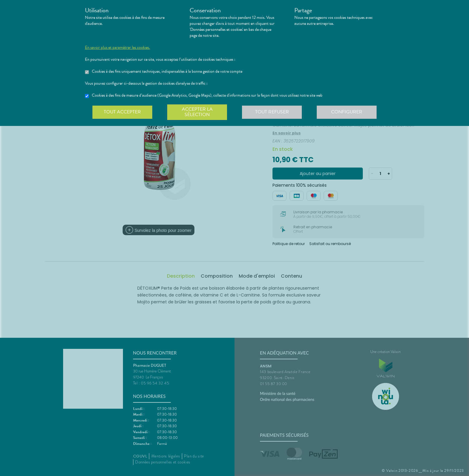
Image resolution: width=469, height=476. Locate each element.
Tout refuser (272, 112)
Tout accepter (122, 112)
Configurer (347, 112)
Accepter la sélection (197, 112)
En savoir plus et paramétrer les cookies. (117, 48)
